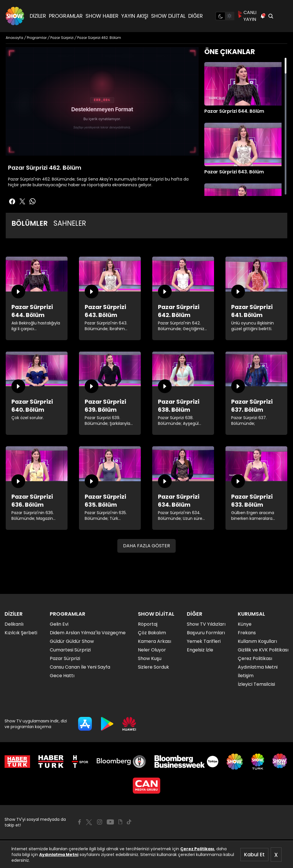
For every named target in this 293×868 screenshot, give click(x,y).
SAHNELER (70, 223)
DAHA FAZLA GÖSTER (146, 546)
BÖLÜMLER (30, 223)
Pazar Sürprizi (65, 658)
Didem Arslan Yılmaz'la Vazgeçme (88, 633)
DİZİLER (38, 16)
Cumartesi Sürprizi (70, 650)
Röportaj (148, 624)
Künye (245, 624)
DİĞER (196, 16)
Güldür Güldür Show (72, 641)
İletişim (246, 676)
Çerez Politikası (197, 849)
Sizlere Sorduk (154, 667)
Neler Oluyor (152, 650)
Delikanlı (14, 624)
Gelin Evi (59, 624)
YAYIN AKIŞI (135, 16)
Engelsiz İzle (200, 650)
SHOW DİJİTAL (168, 16)
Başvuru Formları (206, 633)
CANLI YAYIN (247, 16)
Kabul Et (254, 854)
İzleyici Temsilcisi (256, 684)
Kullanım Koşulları (257, 641)
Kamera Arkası (155, 641)
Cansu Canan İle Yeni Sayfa (80, 667)
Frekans (247, 633)
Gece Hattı (62, 676)
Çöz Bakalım (152, 633)
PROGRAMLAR (66, 16)
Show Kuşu (150, 658)
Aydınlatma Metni (59, 855)
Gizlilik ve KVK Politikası (263, 650)
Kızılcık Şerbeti (21, 633)
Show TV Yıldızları (206, 624)
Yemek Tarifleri (204, 641)
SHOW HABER (102, 16)
